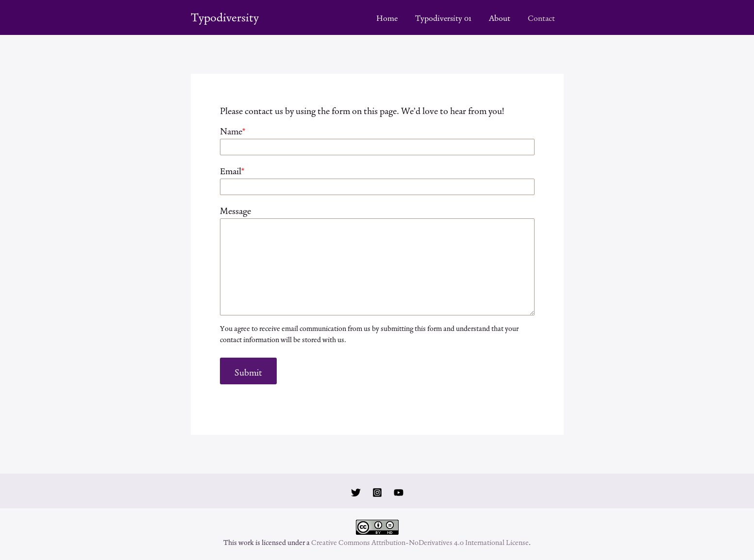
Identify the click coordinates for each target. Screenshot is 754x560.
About (500, 18)
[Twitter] (356, 493)
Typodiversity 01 (443, 18)
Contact (541, 18)
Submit (248, 372)
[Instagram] (377, 493)
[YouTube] (399, 493)
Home (387, 18)
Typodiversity (225, 17)
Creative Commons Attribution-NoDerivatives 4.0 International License (420, 542)
